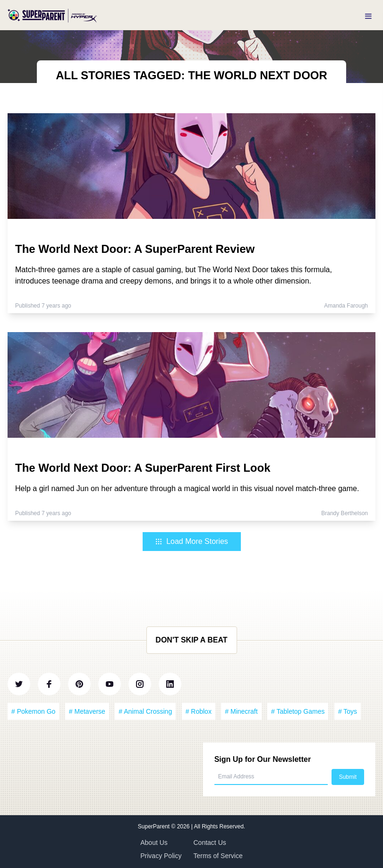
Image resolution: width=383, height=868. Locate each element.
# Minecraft (241, 711)
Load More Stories (191, 541)
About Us (154, 843)
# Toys (348, 711)
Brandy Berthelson (345, 513)
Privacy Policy (161, 856)
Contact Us (210, 843)
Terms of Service (218, 856)
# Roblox (199, 711)
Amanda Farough (346, 306)
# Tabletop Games (298, 711)
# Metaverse (87, 711)
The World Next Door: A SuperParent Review (135, 249)
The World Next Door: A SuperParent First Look (143, 468)
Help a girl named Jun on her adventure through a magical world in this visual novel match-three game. (187, 488)
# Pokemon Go (33, 711)
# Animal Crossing (145, 711)
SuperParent (155, 826)
